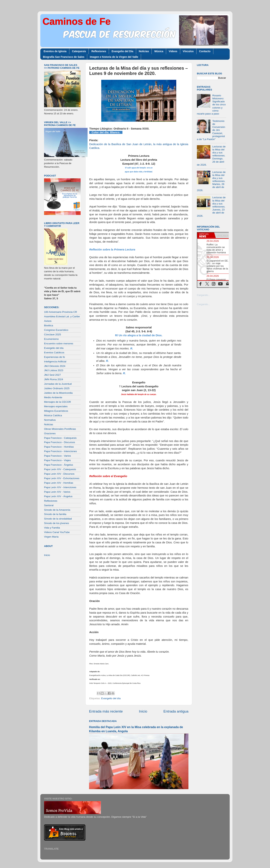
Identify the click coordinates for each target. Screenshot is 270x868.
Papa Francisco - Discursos (60, 442)
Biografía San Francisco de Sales (64, 57)
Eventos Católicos (54, 353)
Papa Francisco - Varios (57, 456)
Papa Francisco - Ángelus (59, 465)
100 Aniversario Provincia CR (61, 312)
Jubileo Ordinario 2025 (57, 388)
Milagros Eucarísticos (56, 411)
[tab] (206, 235)
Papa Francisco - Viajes (57, 460)
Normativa (50, 420)
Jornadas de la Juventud (58, 384)
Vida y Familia (52, 528)
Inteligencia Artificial (55, 362)
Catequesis (79, 51)
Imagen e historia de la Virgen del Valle (114, 57)
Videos (173, 51)
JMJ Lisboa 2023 (54, 370)
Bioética (49, 325)
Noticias (144, 51)
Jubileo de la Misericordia (58, 393)
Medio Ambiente (53, 397)
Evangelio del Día (122, 51)
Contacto (205, 51)
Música (159, 51)
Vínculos (188, 51)
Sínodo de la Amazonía (57, 510)
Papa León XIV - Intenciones (60, 487)
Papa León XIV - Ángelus (58, 496)
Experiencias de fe (54, 357)
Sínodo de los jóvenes (57, 523)
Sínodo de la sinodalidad (58, 519)
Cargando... (204, 295)
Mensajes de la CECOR (57, 402)
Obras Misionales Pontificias (60, 429)
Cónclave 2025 (52, 334)
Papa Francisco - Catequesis (60, 438)
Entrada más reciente (106, 711)
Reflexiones (99, 51)
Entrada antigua (176, 711)
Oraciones (50, 433)
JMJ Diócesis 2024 (55, 366)
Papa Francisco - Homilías (59, 447)
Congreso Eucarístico (56, 330)
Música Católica (53, 415)
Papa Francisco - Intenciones (60, 451)
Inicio (143, 711)
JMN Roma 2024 (54, 379)
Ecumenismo (51, 339)
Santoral (49, 505)
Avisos (48, 321)
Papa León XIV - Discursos (59, 474)
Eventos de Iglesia (55, 51)
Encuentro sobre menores (59, 344)
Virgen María (51, 537)
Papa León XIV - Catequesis (60, 469)
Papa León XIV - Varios (57, 492)
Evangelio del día (111, 698)
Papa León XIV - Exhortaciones (62, 478)
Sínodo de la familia (55, 514)
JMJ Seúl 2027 (52, 375)
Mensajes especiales (56, 406)
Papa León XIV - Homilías (59, 483)
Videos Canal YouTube (57, 532)
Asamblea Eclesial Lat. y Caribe (62, 316)
